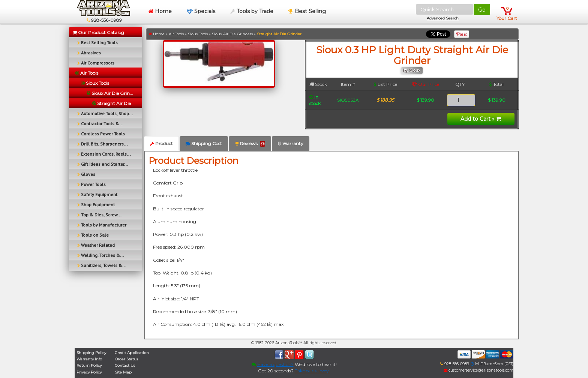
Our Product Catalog (98, 32)
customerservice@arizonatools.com (478, 370)
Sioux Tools (198, 34)
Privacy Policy (89, 372)
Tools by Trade (252, 11)
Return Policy (89, 365)
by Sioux (412, 70)
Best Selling (307, 11)
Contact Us (125, 365)
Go (482, 10)
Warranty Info (89, 359)
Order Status (126, 359)
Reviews (250, 144)
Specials (201, 11)
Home (160, 11)
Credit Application (132, 353)
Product (161, 143)
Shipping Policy (91, 353)
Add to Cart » (481, 119)
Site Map (123, 372)
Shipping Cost (204, 143)
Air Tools (176, 34)
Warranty (291, 143)
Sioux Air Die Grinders (232, 34)
